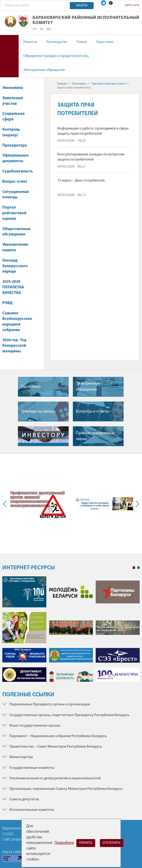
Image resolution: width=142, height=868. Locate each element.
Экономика (15, 88)
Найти (82, 6)
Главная (62, 84)
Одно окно (105, 42)
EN (42, 29)
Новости (30, 42)
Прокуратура (17, 145)
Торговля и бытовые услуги (108, 84)
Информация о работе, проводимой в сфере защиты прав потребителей (93, 131)
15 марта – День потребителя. (81, 181)
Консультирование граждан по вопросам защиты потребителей (91, 157)
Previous (6, 504)
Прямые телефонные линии (95, 436)
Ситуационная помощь (16, 195)
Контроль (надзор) (12, 132)
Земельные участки (13, 101)
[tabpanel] (71, 631)
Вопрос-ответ (15, 182)
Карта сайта (132, 5)
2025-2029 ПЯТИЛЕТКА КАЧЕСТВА (13, 287)
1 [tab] (134, 568)
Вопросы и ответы (92, 411)
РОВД (7, 303)
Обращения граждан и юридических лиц (56, 56)
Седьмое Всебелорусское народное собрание (17, 322)
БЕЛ (49, 29)
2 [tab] (139, 568)
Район (82, 42)
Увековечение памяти (15, 247)
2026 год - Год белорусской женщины (14, 346)
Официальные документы (15, 158)
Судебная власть (18, 171)
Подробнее (64, 843)
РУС (35, 29)
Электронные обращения (44, 70)
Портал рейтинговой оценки (14, 213)
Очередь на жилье (38, 411)
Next (136, 504)
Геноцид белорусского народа (15, 266)
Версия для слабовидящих (9, 56)
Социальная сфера (13, 117)
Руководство (57, 42)
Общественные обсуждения (16, 232)
